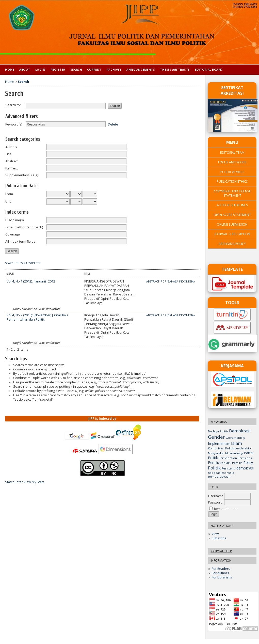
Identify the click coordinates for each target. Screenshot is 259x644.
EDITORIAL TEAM (232, 153)
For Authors (220, 573)
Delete (113, 124)
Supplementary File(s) (22, 175)
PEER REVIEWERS (232, 172)
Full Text (12, 168)
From (9, 194)
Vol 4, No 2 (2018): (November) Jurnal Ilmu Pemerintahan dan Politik (37, 317)
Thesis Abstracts (175, 69)
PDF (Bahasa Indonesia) (178, 281)
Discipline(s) (14, 220)
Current (94, 69)
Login (40, 69)
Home (10, 69)
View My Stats (34, 482)
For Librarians (222, 577)
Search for (13, 105)
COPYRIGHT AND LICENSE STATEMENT (232, 193)
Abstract (12, 161)
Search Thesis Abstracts (23, 263)
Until (9, 202)
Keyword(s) (14, 124)
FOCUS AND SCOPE (232, 162)
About (25, 69)
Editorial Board (209, 69)
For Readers (221, 569)
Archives (114, 69)
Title (9, 154)
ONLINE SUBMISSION (232, 224)
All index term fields (20, 241)
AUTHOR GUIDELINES (232, 205)
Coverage (13, 234)
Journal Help (221, 551)
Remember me (225, 509)
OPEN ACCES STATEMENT (232, 215)
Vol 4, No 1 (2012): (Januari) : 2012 (31, 281)
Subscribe (219, 538)
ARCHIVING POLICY (232, 244)
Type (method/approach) (24, 227)
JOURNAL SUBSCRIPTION (232, 234)
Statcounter (14, 482)
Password (215, 502)
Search (76, 69)
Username (216, 496)
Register (58, 69)
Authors (11, 147)
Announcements (141, 69)
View (215, 534)
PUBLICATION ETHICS (232, 182)
